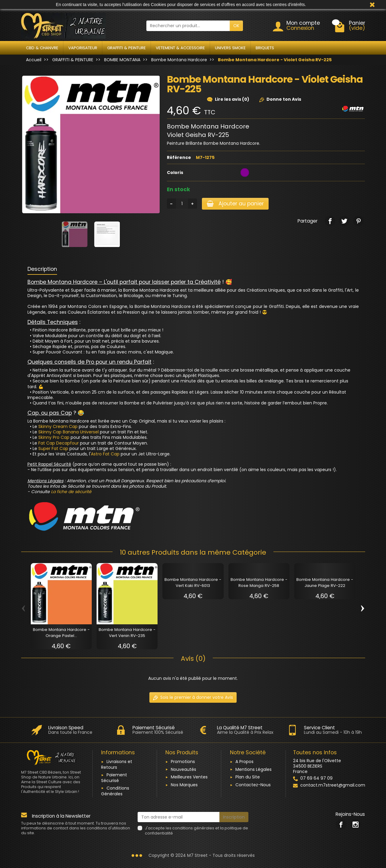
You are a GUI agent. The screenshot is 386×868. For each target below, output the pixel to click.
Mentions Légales (254, 769)
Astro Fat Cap (105, 454)
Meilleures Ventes (189, 777)
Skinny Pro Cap (54, 437)
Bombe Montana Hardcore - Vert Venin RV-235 (127, 633)
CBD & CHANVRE (42, 48)
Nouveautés (183, 769)
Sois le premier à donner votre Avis (193, 697)
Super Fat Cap (53, 448)
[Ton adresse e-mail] (179, 817)
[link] (330, 221)
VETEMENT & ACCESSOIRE (180, 48)
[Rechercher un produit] (188, 26)
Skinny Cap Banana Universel (69, 432)
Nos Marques (184, 785)
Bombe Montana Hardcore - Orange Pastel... (61, 633)
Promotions (183, 762)
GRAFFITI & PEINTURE (126, 48)
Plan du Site (248, 777)
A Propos (244, 762)
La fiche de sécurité (71, 492)
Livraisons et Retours (117, 764)
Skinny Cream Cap (58, 426)
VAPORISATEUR (83, 48)
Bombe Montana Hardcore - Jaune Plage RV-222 (325, 583)
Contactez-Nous (253, 785)
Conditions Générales (115, 791)
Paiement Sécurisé (114, 778)
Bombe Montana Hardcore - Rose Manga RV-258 (259, 583)
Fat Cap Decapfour (59, 443)
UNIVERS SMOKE (230, 48)
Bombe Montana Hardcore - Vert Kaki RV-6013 (193, 583)
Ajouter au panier (235, 204)
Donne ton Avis (280, 99)
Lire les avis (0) (228, 99)
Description (42, 269)
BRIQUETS (265, 48)
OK (236, 26)
